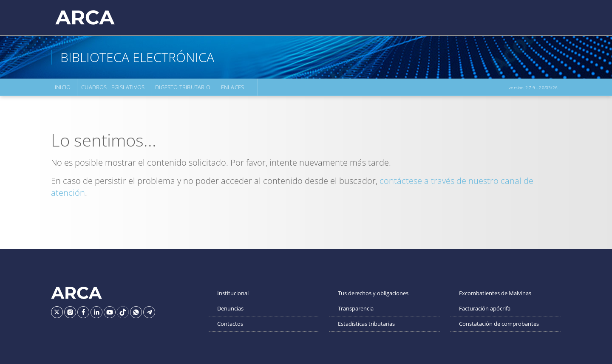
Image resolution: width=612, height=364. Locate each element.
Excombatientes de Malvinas (495, 293)
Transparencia (356, 308)
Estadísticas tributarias (366, 324)
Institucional (233, 293)
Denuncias (230, 308)
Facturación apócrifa (485, 308)
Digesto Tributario (183, 87)
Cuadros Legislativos (113, 87)
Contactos (230, 324)
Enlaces (232, 87)
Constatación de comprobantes (499, 324)
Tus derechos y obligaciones (373, 293)
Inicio (63, 87)
